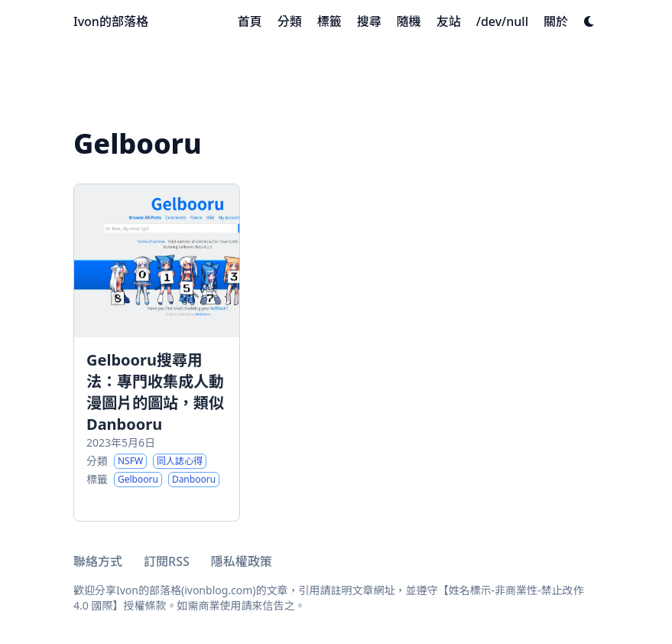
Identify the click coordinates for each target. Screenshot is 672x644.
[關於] (556, 21)
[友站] (449, 21)
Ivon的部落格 (111, 21)
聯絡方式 (98, 561)
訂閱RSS (167, 561)
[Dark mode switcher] (589, 21)
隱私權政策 (242, 561)
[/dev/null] (502, 21)
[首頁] (250, 21)
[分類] (290, 21)
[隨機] (409, 21)
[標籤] (330, 21)
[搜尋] (369, 21)
